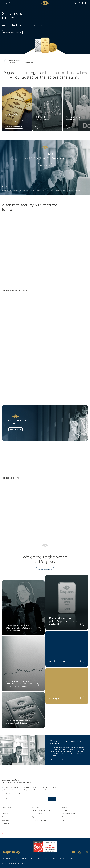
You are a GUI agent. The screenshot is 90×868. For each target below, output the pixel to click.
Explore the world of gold (13, 32)
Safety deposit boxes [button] (58, 191)
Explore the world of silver (14, 127)
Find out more (45, 165)
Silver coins (5, 820)
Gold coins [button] (70, 191)
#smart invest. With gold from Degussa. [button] (15, 191)
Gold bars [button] (45, 191)
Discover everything (45, 570)
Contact (64, 810)
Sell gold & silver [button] (35, 191)
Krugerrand (5, 823)
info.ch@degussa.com (69, 814)
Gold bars (5, 814)
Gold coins (5, 810)
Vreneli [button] (78, 191)
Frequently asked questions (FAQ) (42, 810)
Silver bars (5, 817)
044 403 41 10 (66, 817)
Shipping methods (38, 814)
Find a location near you (58, 761)
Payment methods (37, 817)
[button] (86, 3)
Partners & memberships (39, 820)
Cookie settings (6, 859)
